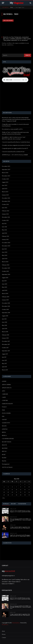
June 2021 (4, 227)
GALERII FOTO (6, 423)
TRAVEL (4, 461)
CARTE (4, 397)
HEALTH (4, 426)
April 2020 (5, 259)
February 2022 (6, 211)
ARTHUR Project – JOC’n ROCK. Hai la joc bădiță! (15, 155)
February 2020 (6, 265)
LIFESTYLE (5, 429)
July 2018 (4, 319)
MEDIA (4, 432)
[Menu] (3, 3)
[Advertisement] (17, 97)
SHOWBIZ (5, 448)
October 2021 (5, 220)
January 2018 (5, 338)
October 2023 (5, 179)
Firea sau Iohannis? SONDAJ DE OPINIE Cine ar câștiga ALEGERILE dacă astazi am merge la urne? (21, 520)
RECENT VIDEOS (7, 442)
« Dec (3, 498)
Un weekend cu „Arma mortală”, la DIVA (12, 129)
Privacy (4, 634)
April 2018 (4, 329)
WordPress (5, 625)
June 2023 (5, 185)
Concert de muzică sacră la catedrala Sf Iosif (13, 152)
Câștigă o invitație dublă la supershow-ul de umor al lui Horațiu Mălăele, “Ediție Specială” (20, 528)
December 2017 (6, 341)
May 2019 (4, 287)
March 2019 (5, 294)
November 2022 (6, 201)
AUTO (4, 391)
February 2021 (5, 236)
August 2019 (5, 278)
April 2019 (5, 290)
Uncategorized (8, 21)
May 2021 (4, 230)
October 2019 (5, 271)
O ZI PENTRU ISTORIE (8, 439)
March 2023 (5, 192)
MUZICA (4, 436)
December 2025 (6, 166)
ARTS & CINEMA (6, 385)
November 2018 (6, 306)
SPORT (4, 455)
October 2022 (5, 204)
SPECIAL (4, 451)
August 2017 (5, 354)
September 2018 (6, 313)
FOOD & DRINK (6, 413)
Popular (6, 504)
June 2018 (4, 322)
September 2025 (6, 170)
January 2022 (5, 214)
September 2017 (6, 351)
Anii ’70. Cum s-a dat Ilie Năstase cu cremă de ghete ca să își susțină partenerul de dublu (20, 511)
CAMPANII (5, 394)
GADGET (4, 420)
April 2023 (5, 189)
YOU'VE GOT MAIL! (7, 467)
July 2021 (4, 224)
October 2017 (5, 348)
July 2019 (4, 281)
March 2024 (5, 173)
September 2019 (6, 274)
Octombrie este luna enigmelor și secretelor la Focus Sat (16, 145)
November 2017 (6, 344)
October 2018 (5, 309)
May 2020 (5, 255)
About (3, 631)
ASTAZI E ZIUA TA (7, 388)
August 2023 (5, 182)
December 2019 (6, 268)
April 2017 (4, 367)
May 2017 (4, 364)
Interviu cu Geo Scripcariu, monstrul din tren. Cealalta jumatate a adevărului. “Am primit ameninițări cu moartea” (17, 39)
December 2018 (6, 303)
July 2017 (4, 357)
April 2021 (4, 233)
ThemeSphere (16, 623)
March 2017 (5, 370)
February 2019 (6, 297)
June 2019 (5, 284)
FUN (3, 416)
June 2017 (4, 360)
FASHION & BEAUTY (7, 404)
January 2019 (5, 300)
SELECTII (4, 445)
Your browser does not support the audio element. (15, 80)
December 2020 (6, 243)
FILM (3, 410)
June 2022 (5, 208)
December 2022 (6, 198)
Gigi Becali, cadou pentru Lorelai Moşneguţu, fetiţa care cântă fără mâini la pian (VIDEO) (20, 536)
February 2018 (5, 335)
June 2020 (5, 252)
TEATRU (4, 458)
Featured (4, 407)
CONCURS (5, 400)
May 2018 (4, 325)
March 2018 (5, 332)
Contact (4, 638)
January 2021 (5, 240)
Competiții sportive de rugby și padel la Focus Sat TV (15, 148)
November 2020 (6, 246)
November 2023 (6, 176)
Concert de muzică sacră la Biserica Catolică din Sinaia (16, 142)
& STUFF (4, 381)
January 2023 (5, 195)
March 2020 (5, 262)
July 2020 (4, 249)
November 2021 (6, 217)
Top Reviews (22, 504)
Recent (13, 504)
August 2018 (5, 316)
